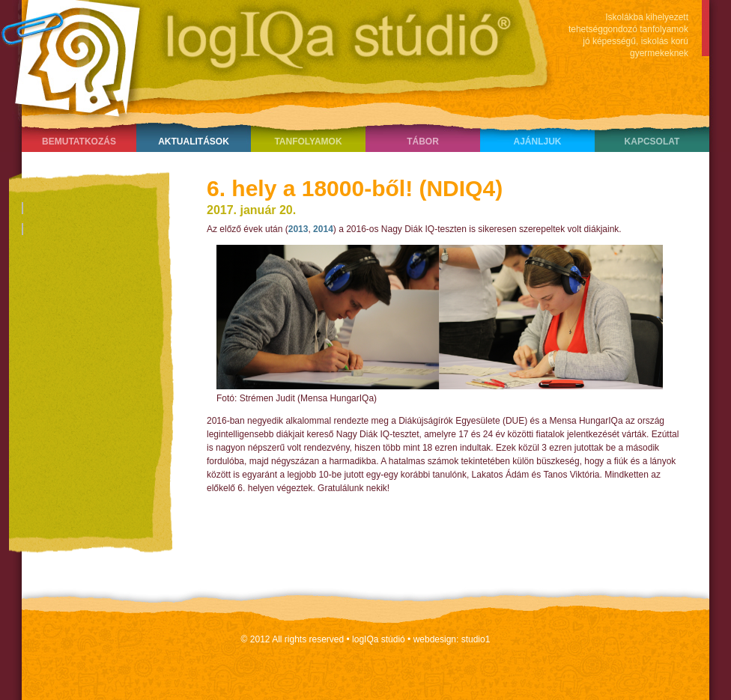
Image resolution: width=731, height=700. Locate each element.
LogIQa (269, 56)
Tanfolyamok (308, 141)
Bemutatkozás (79, 141)
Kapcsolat (652, 141)
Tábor (423, 141)
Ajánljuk (537, 141)
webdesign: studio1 (452, 639)
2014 (323, 229)
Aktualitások (194, 141)
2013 (298, 229)
